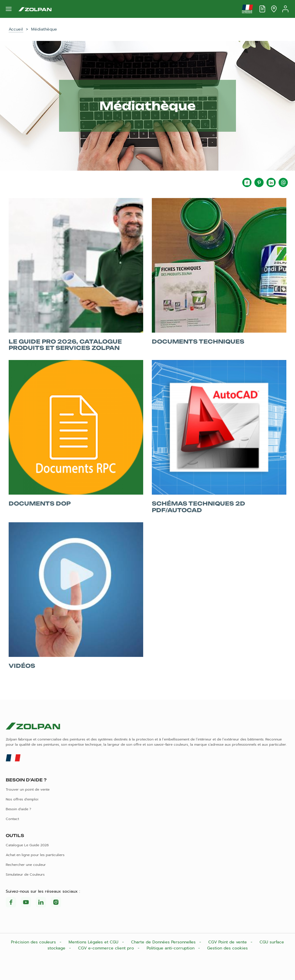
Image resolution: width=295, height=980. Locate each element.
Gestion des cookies (227, 948)
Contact (12, 819)
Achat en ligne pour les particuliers (35, 855)
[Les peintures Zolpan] (35, 9)
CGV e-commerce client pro (107, 948)
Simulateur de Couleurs (25, 875)
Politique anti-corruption (171, 948)
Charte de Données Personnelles (164, 942)
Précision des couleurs (34, 942)
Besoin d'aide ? (18, 809)
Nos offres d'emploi (22, 799)
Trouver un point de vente (28, 789)
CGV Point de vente (228, 942)
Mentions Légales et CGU (94, 942)
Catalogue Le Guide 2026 (27, 845)
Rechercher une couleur (26, 865)
